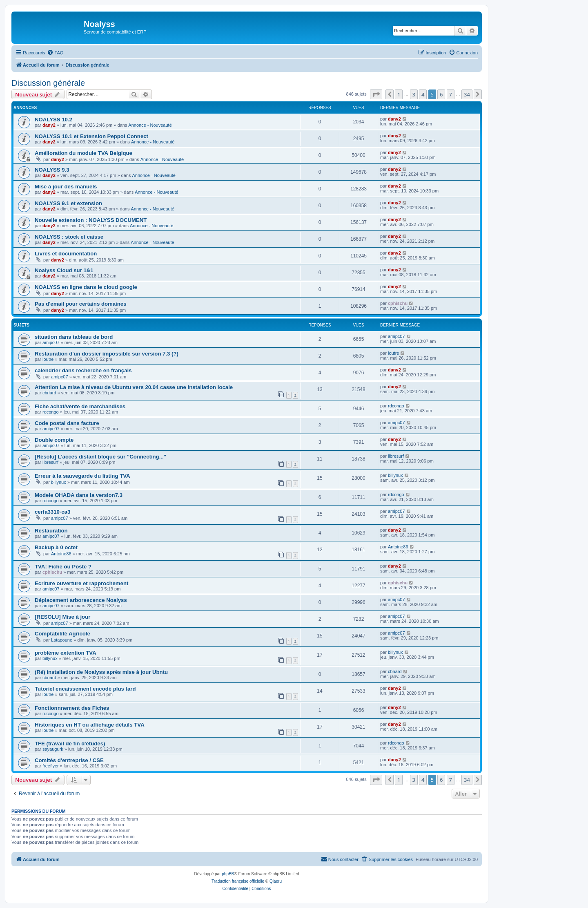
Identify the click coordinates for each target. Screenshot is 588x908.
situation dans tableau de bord (74, 337)
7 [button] (451, 94)
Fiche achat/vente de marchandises (80, 406)
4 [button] (423, 94)
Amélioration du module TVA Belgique (84, 153)
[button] (376, 94)
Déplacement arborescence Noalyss (81, 600)
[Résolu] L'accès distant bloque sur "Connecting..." (100, 457)
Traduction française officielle (238, 881)
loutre (48, 359)
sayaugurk (53, 749)
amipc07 (51, 342)
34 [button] (467, 94)
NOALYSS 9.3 (52, 170)
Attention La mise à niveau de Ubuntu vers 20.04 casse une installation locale (134, 387)
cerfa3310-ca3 (52, 512)
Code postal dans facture (67, 423)
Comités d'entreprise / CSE (69, 760)
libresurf (50, 462)
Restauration (51, 531)
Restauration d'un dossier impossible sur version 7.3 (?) (107, 354)
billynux (59, 482)
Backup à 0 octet (56, 547)
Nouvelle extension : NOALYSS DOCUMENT (91, 220)
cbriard (49, 393)
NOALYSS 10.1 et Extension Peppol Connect (91, 136)
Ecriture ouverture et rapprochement (81, 583)
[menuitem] (55, 53)
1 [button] (399, 94)
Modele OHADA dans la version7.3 (79, 495)
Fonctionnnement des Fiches (72, 708)
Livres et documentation (66, 254)
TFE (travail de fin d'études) (70, 744)
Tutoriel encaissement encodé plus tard (85, 689)
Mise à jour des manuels (66, 187)
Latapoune (62, 640)
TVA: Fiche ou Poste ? (63, 567)
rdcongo (51, 412)
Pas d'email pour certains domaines (80, 304)
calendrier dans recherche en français (83, 370)
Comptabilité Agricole (62, 634)
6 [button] (441, 94)
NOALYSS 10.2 (53, 120)
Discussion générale (48, 83)
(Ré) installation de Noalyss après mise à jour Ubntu (101, 672)
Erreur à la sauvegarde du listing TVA (82, 476)
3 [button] (414, 94)
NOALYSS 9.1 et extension (68, 203)
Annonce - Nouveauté (150, 125)
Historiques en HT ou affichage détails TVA (90, 725)
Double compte (54, 440)
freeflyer (51, 766)
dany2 (49, 125)
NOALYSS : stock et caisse (69, 237)
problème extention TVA (66, 653)
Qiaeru (276, 881)
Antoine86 (61, 554)
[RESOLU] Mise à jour (62, 617)
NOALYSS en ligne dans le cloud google (86, 287)
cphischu (398, 303)
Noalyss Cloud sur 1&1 (64, 270)
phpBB (228, 874)
